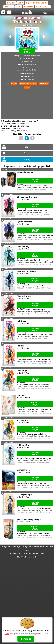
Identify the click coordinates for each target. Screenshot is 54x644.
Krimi (19, 7)
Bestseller (9, 7)
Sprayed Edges (43, 7)
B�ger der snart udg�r (36, 3)
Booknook (29, 7)
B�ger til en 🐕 (31, 557)
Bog (26, 147)
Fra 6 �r (14, 83)
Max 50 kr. (21, 557)
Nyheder (11, 3)
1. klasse (27, 87)
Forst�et (26, 639)
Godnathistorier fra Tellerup (28, 83)
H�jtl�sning (44, 83)
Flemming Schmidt (27, 18)
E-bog (26, 153)
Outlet (20, 3)
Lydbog (26, 159)
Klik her (7, 634)
